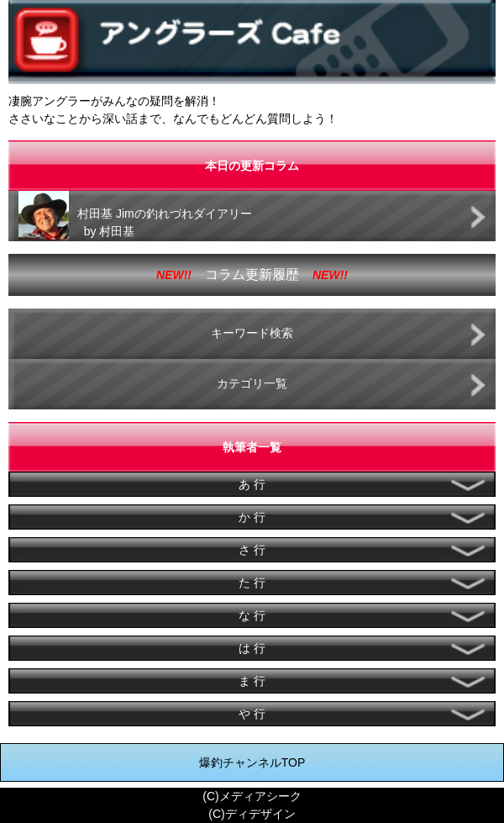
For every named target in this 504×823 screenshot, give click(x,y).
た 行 (252, 583)
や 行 (252, 714)
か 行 (252, 517)
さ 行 (252, 550)
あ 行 (252, 484)
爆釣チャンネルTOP (252, 762)
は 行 (252, 648)
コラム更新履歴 (252, 274)
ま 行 (252, 681)
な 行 (252, 615)
